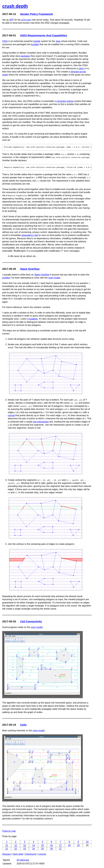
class (81, 68)
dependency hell (30, 235)
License (42, 854)
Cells (23, 725)
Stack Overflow (30, 269)
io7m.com (26, 20)
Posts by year (9, 831)
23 (25, 849)
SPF (12, 20)
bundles (35, 44)
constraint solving (65, 101)
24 (34, 849)
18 (69, 845)
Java (58, 41)
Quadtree (33, 319)
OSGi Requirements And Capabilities (44, 35)
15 (42, 845)
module (37, 41)
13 (25, 845)
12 (16, 845)
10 (87, 842)
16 (51, 845)
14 (34, 845)
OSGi (5, 41)
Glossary (7, 854)
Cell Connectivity (31, 621)
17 (60, 845)
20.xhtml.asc (23, 860)
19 (78, 845)
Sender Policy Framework (37, 14)
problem (6, 278)
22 (16, 849)
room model (54, 278)
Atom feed (18, 854)
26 (51, 849)
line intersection (41, 422)
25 (42, 849)
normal (11, 415)
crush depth (15, 6)
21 (7, 849)
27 (60, 849)
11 (7, 845)
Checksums (31, 854)
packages (25, 56)
